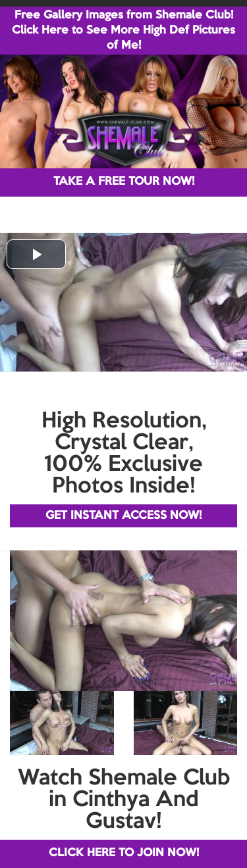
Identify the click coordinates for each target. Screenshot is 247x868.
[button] (36, 254)
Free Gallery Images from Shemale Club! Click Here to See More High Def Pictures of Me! (123, 31)
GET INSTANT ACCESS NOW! (123, 516)
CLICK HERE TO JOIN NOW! (124, 853)
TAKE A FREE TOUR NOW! (124, 182)
